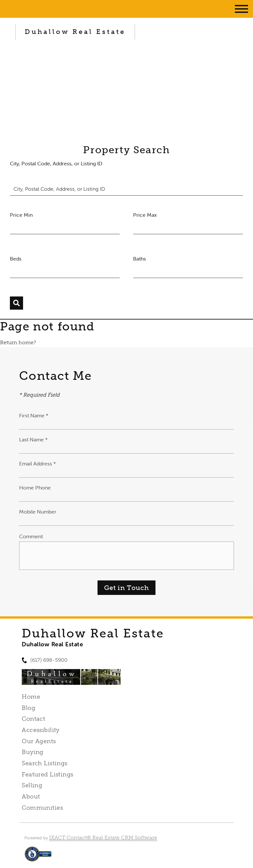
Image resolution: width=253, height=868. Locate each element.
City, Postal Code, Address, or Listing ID (56, 163)
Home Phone (35, 488)
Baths (140, 259)
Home (31, 697)
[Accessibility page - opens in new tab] (38, 857)
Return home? (18, 342)
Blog (28, 708)
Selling (32, 785)
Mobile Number (38, 512)
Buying (33, 752)
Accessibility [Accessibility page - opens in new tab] (41, 730)
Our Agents (39, 741)
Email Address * (38, 463)
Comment (31, 536)
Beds (16, 259)
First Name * (34, 415)
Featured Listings (47, 774)
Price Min (21, 215)
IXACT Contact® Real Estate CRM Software (103, 838)
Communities (42, 808)
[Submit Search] (16, 303)
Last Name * (33, 439)
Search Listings (44, 763)
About (31, 797)
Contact (33, 719)
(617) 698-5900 (49, 660)
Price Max (145, 215)
